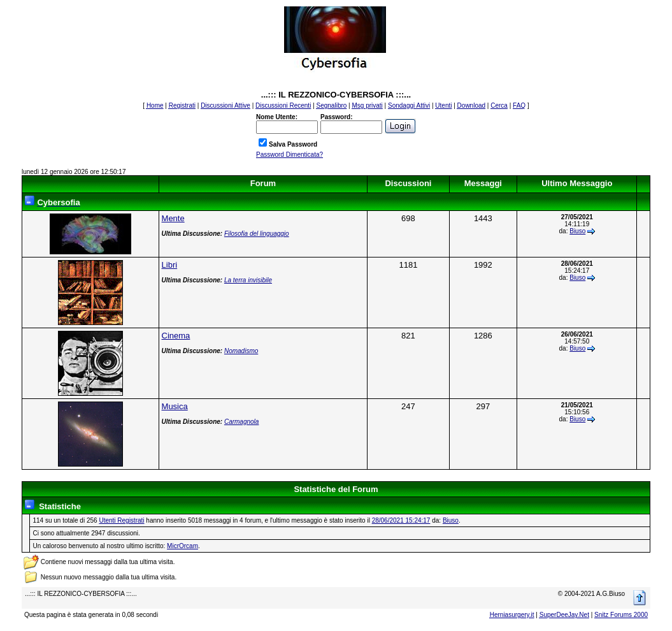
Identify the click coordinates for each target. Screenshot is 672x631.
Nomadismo (241, 351)
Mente (173, 218)
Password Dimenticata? (290, 155)
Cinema (176, 336)
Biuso (577, 231)
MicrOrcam (182, 546)
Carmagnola (241, 422)
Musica (175, 406)
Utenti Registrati (121, 520)
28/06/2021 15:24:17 (401, 520)
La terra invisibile (248, 280)
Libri (170, 265)
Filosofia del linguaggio (257, 234)
